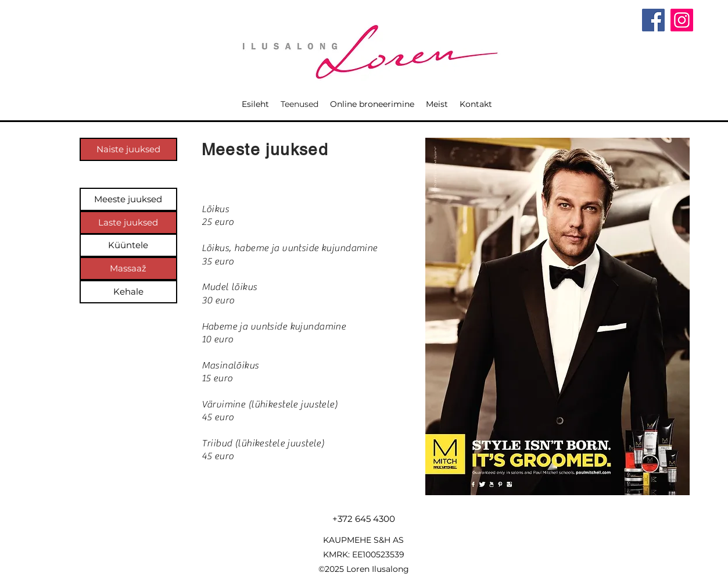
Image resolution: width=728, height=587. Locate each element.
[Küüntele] (128, 245)
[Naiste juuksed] (128, 149)
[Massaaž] (128, 269)
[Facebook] (653, 20)
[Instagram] (682, 20)
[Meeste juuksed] (128, 199)
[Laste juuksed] (128, 223)
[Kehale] (128, 292)
